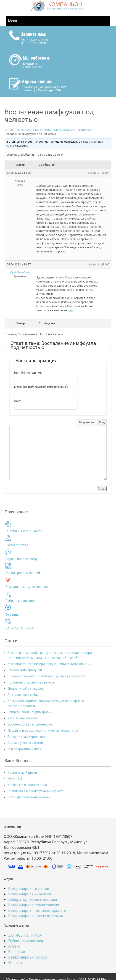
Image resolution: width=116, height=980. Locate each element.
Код (102, 422)
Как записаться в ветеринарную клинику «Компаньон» (49, 664)
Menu (12, 21)
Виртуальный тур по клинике (27, 587)
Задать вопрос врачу (21, 559)
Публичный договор (21, 601)
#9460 (105, 265)
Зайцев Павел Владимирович (30, 712)
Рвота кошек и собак (23, 695)
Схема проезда (17, 545)
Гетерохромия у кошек (24, 749)
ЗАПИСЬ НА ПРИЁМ (20, 628)
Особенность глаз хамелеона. (30, 724)
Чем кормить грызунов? (26, 670)
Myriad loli (15, 779)
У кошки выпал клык (23, 718)
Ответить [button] (94, 173)
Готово (102, 489)
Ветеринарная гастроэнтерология (38, 910)
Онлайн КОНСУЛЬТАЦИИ (24, 531)
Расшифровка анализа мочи (29, 797)
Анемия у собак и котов (25, 743)
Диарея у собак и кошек (26, 689)
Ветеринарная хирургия (30, 894)
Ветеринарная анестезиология (36, 916)
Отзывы (15, 963)
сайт (71, 310)
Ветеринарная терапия (29, 888)
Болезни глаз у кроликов (26, 737)
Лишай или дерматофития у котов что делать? (43, 731)
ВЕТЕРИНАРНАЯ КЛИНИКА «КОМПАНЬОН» (32, 130)
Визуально (86, 422)
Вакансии (17, 952)
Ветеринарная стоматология (34, 905)
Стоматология (84, 130)
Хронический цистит (23, 773)
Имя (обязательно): (28, 373)
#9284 (105, 173)
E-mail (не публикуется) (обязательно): (41, 387)
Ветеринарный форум (28, 957)
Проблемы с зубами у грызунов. (31, 682)
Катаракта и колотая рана (27, 785)
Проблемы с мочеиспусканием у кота (36, 791)
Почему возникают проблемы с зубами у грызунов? (46, 676)
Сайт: (18, 401)
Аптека (14, 946)
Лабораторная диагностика (33, 899)
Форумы (67, 130)
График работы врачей (23, 573)
